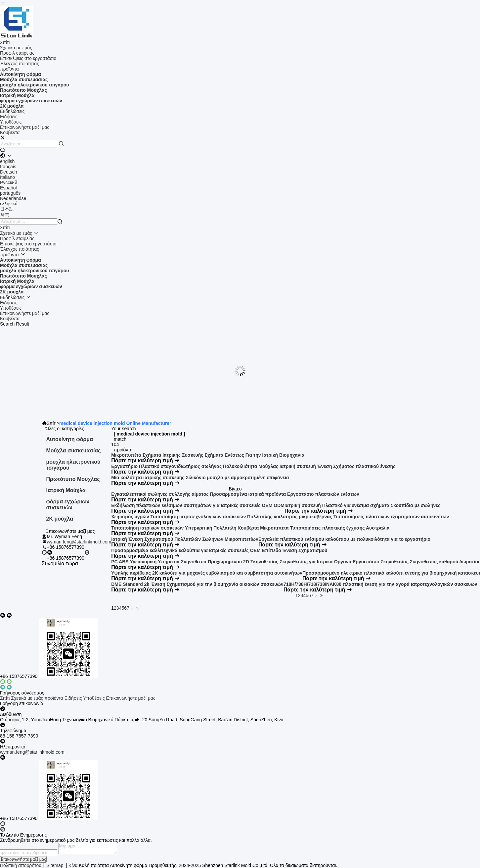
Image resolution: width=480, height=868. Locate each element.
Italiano (7, 177)
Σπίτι (5, 42)
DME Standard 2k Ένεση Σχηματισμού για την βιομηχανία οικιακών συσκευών (197, 584)
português (10, 193)
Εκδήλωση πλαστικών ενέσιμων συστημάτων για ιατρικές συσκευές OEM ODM (198, 505)
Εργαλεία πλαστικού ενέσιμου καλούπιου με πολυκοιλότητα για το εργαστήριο (344, 539)
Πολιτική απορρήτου (21, 865)
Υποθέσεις (11, 122)
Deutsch (8, 172)
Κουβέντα (10, 319)
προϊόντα (9, 69)
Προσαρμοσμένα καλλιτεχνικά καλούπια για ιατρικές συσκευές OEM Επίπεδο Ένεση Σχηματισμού (219, 550)
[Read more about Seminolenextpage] (132, 608)
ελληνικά (9, 204)
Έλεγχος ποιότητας (20, 64)
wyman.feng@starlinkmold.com (79, 542)
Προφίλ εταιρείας (17, 53)
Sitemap (55, 865)
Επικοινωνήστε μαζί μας (25, 127)
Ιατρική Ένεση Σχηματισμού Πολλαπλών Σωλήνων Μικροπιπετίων (185, 539)
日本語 (7, 209)
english (7, 161)
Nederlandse (13, 198)
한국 (5, 215)
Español (8, 188)
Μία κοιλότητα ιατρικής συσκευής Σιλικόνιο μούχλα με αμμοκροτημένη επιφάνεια (200, 478)
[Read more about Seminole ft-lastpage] (137, 608)
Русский (9, 182)
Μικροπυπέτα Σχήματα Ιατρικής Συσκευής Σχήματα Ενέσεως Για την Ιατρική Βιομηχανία (208, 455)
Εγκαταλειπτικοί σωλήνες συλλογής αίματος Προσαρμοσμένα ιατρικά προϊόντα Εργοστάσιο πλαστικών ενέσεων (235, 494)
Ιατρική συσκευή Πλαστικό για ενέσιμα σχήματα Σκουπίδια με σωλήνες (362, 505)
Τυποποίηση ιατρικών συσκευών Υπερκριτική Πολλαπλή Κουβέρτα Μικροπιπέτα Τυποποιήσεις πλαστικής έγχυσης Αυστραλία (250, 528)
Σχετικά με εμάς (16, 48)
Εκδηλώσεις (12, 111)
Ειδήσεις (9, 117)
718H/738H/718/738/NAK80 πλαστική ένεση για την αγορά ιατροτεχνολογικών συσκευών (380, 584)
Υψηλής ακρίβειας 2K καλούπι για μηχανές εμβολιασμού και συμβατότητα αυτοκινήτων (207, 573)
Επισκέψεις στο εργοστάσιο (28, 58)
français (8, 167)
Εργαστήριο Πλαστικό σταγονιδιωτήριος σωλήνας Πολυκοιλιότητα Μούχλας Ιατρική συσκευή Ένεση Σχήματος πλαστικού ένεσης (253, 466)
